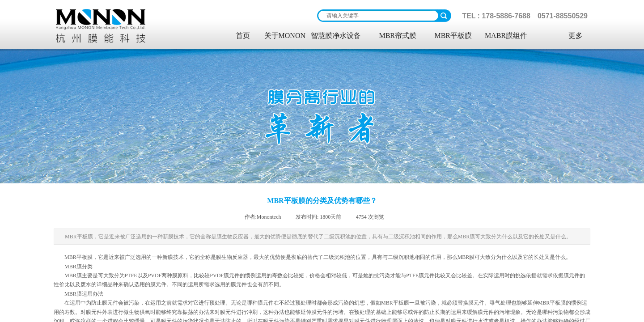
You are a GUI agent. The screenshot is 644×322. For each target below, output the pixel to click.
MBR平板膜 (453, 36)
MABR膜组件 (506, 36)
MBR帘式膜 (398, 36)
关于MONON (285, 36)
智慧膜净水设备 (336, 36)
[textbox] (378, 16)
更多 (576, 36)
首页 (243, 36)
